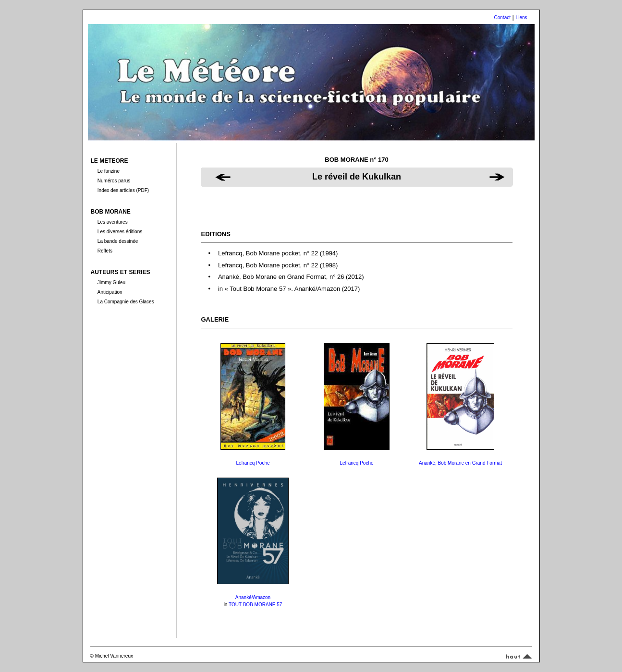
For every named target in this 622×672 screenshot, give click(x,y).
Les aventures (113, 222)
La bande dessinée (118, 241)
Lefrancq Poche (253, 463)
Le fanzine (109, 171)
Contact (502, 18)
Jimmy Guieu (111, 282)
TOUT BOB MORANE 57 (255, 605)
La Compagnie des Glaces (126, 302)
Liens (522, 18)
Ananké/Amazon (253, 597)
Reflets (105, 251)
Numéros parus (114, 181)
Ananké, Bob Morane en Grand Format (460, 463)
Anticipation (110, 292)
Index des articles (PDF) (123, 190)
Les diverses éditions (120, 232)
